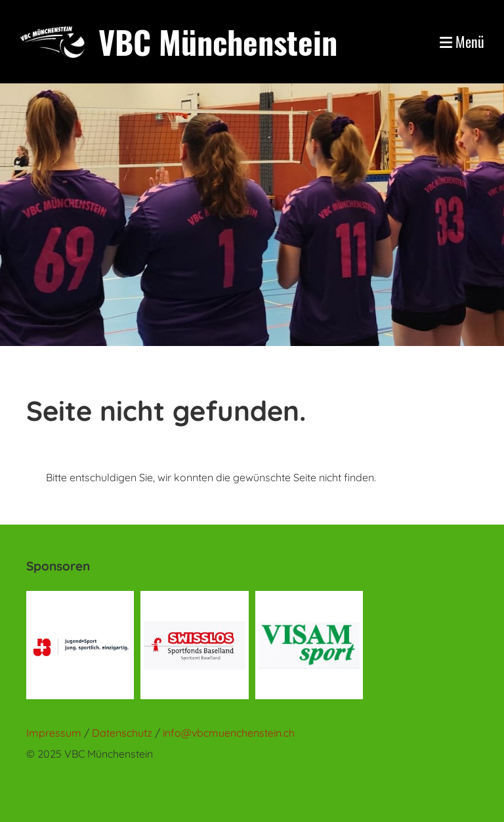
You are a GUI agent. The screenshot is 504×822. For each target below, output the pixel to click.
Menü (462, 42)
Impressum (54, 733)
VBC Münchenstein (218, 42)
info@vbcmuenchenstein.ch (229, 733)
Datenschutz (123, 733)
